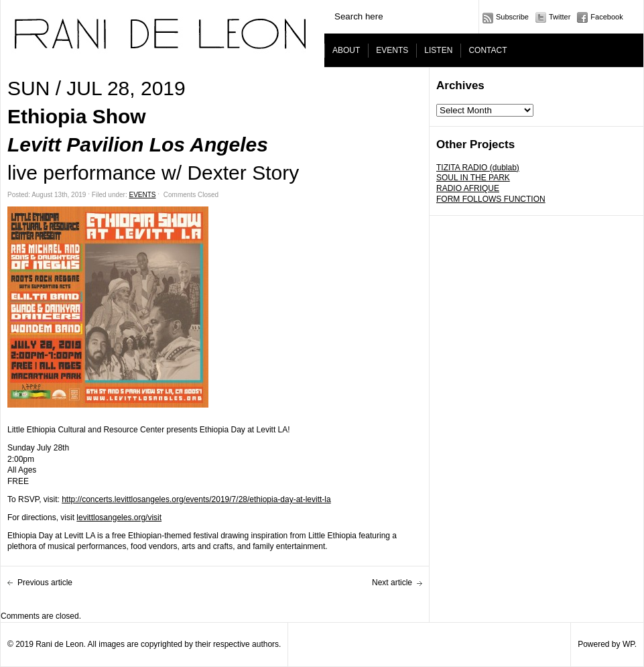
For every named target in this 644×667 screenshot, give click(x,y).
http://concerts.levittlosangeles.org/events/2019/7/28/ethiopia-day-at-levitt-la (196, 499)
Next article (392, 583)
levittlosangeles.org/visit (119, 518)
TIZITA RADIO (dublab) (478, 168)
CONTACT (488, 50)
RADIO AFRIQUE (468, 188)
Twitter (560, 17)
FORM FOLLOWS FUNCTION (491, 199)
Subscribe (512, 17)
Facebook (606, 17)
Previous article (45, 583)
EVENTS (392, 50)
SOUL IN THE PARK (473, 178)
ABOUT (346, 50)
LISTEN (438, 50)
